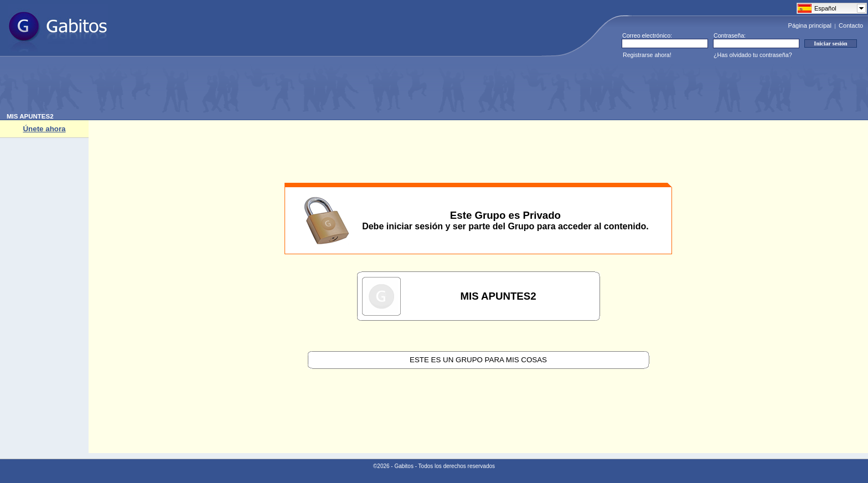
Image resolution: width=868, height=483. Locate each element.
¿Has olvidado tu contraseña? (753, 55)
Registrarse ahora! (647, 55)
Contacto (851, 25)
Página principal (810, 25)
